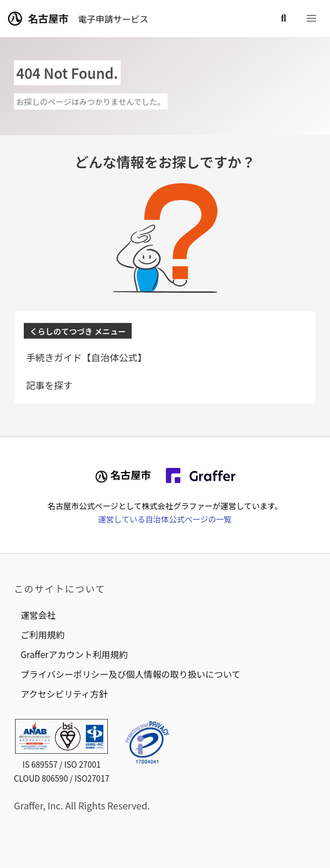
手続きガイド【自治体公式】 (86, 357)
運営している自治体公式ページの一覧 (165, 519)
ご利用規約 (42, 634)
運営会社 (38, 615)
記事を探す (49, 385)
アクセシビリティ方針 (64, 693)
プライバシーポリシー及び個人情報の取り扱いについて (130, 674)
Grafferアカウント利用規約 (74, 654)
